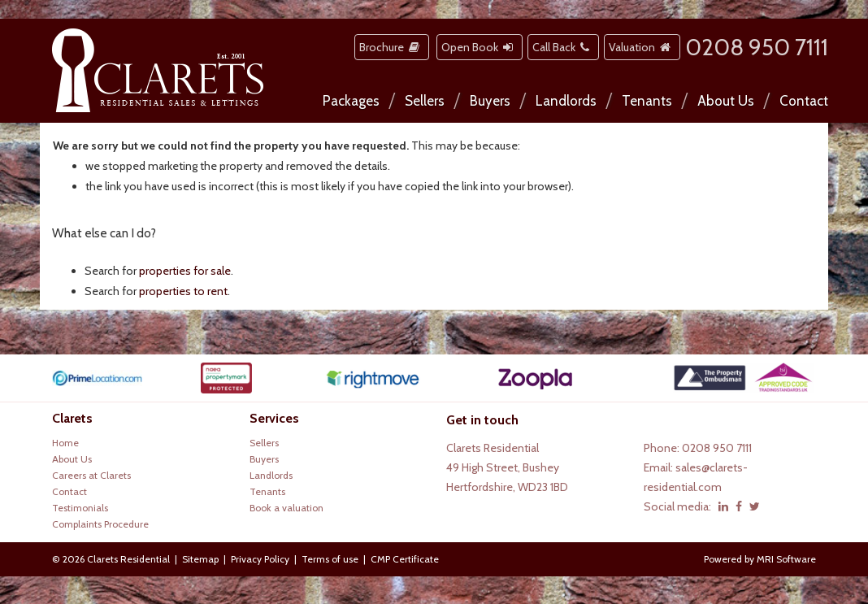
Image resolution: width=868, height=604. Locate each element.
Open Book (480, 47)
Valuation (642, 47)
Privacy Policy (260, 559)
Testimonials (80, 508)
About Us (726, 101)
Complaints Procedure (100, 524)
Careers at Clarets (91, 475)
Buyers (490, 101)
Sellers (425, 101)
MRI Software (786, 559)
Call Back (563, 47)
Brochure (392, 47)
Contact (804, 101)
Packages (351, 101)
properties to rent (183, 291)
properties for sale (185, 271)
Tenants (647, 101)
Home (65, 443)
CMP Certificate (405, 559)
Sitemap (200, 559)
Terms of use (330, 559)
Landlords (566, 101)
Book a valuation (286, 508)
